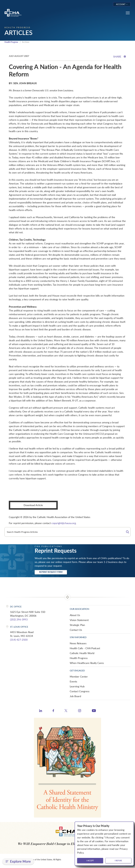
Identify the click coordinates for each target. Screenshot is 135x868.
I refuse (118, 861)
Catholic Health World (82, 653)
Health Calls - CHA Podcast (85, 648)
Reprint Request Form (51, 572)
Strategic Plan (77, 625)
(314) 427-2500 (19, 640)
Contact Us (76, 630)
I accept (90, 861)
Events (73, 682)
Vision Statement (79, 620)
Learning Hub (77, 687)
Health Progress (12, 42)
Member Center (79, 677)
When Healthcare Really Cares (87, 663)
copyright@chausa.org (64, 523)
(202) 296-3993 (19, 620)
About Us (75, 615)
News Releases (78, 644)
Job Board (75, 696)
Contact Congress (80, 692)
